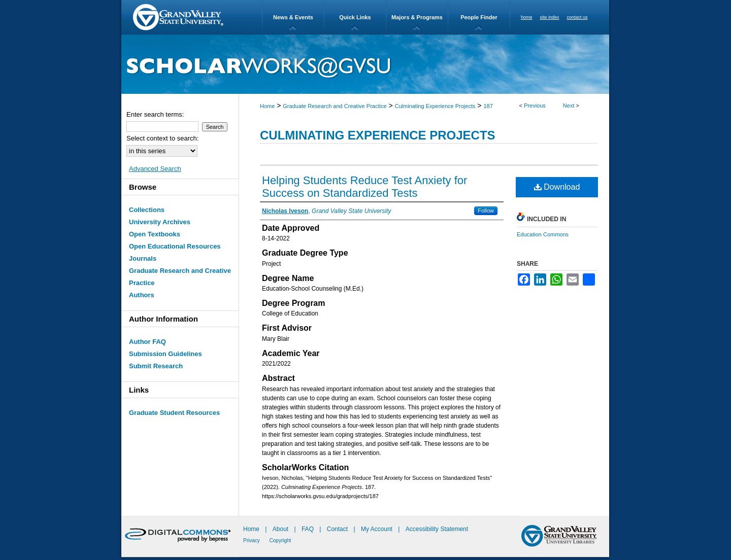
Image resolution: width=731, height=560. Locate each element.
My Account (377, 529)
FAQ (308, 529)
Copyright (280, 540)
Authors (142, 295)
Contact (337, 529)
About (281, 529)
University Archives (160, 222)
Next (569, 106)
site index (550, 17)
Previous (535, 106)
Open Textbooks (155, 234)
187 (488, 106)
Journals (143, 258)
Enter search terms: (155, 114)
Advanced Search (155, 169)
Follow (486, 211)
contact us (577, 17)
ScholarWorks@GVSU (365, 64)
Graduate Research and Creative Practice (335, 106)
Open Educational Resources (175, 246)
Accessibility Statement (437, 529)
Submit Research (156, 366)
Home (267, 106)
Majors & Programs (417, 17)
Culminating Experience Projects (435, 106)
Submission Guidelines (165, 354)
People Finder (479, 17)
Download (557, 187)
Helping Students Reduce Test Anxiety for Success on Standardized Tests (364, 187)
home (527, 17)
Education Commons (543, 234)
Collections (147, 210)
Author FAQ (147, 342)
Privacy (252, 540)
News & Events (293, 17)
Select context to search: (162, 138)
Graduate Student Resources (174, 413)
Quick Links (355, 17)
